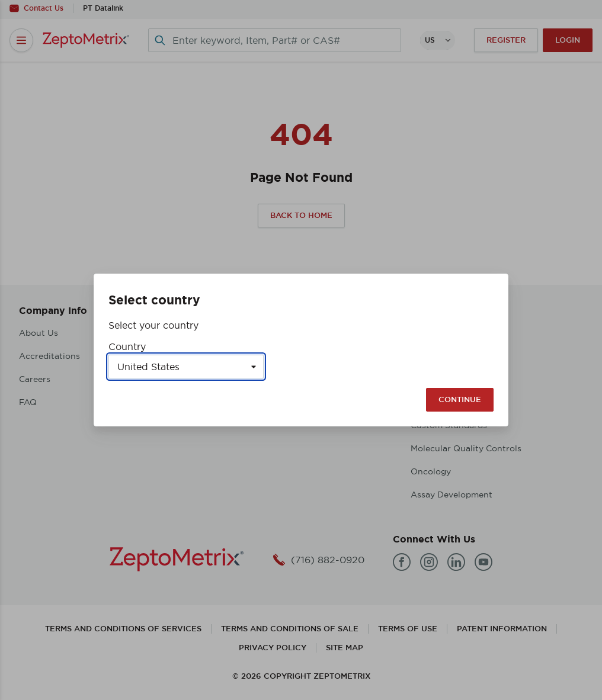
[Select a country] (186, 367)
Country (127, 346)
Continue (460, 399)
